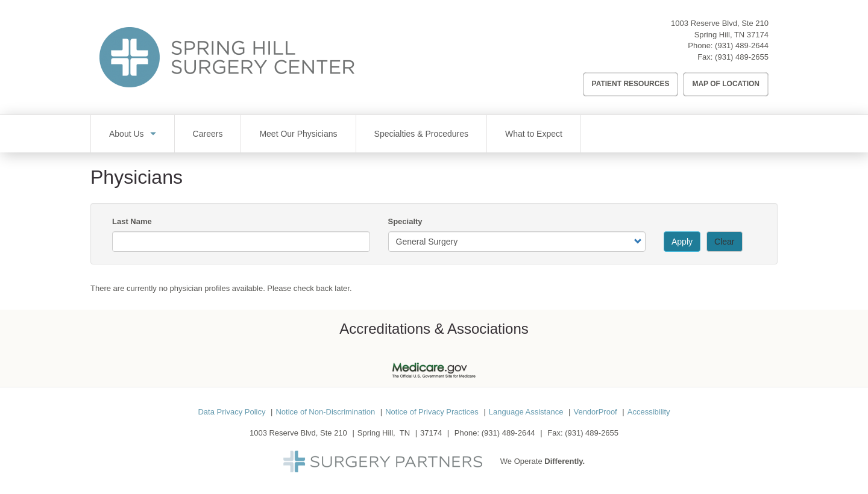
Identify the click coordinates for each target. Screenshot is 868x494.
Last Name (132, 221)
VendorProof (595, 412)
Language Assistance (526, 412)
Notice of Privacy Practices (432, 412)
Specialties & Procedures (421, 134)
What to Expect (534, 134)
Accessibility (649, 412)
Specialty (405, 221)
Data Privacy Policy (231, 412)
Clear (724, 242)
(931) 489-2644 (742, 45)
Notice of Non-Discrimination (325, 412)
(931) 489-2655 (742, 57)
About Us (127, 134)
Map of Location (726, 84)
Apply (682, 242)
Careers (208, 134)
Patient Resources (631, 84)
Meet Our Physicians (298, 134)
